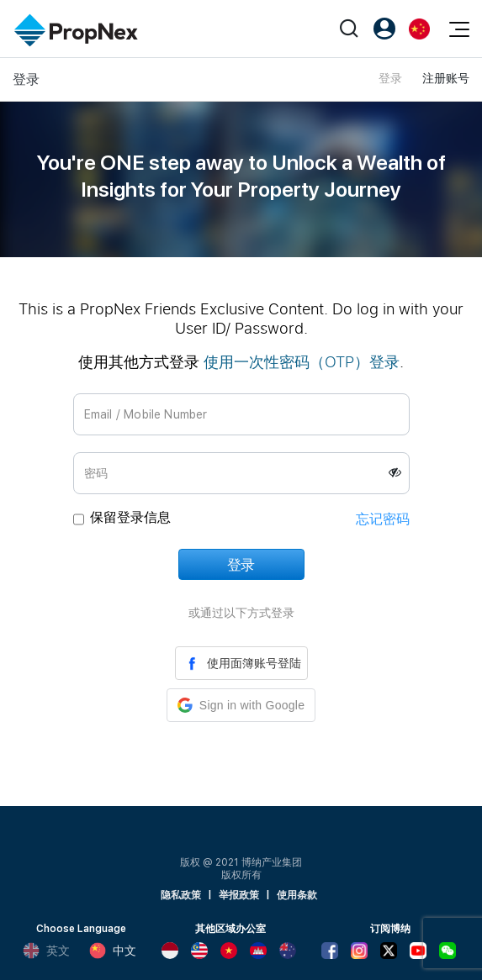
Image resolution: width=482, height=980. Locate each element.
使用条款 (297, 895)
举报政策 (239, 895)
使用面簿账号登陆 (241, 663)
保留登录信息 (130, 517)
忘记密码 (383, 519)
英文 (46, 951)
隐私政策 (181, 895)
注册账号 (446, 78)
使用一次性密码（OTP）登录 (302, 361)
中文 (113, 951)
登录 (390, 78)
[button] (241, 705)
